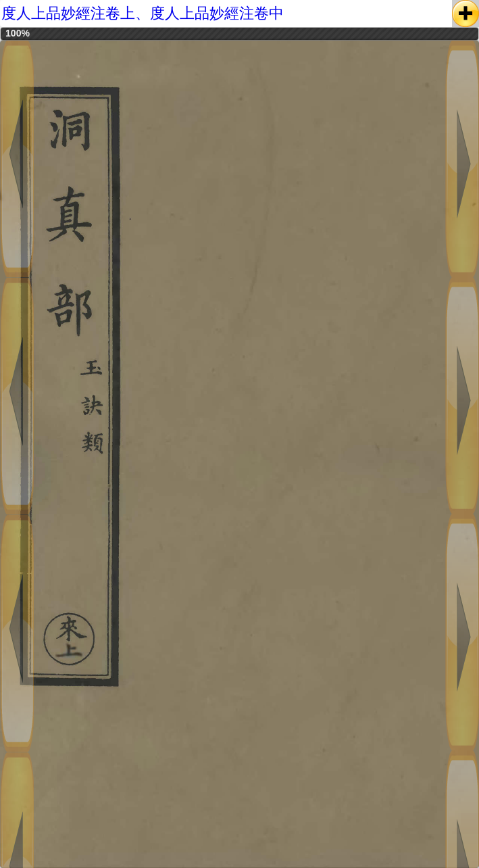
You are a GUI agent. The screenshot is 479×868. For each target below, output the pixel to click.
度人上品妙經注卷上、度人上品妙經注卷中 (143, 13)
